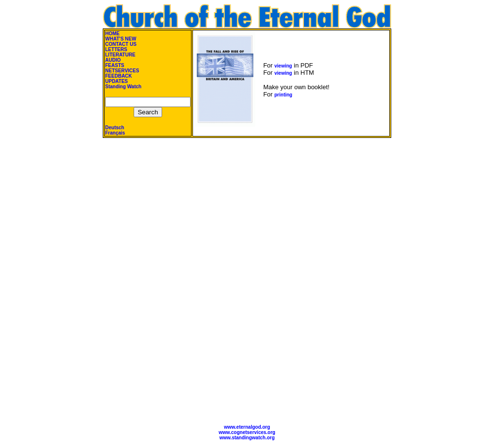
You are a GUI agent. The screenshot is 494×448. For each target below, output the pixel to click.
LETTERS (116, 49)
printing (283, 95)
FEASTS (115, 65)
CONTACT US (121, 44)
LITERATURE (120, 55)
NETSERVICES (122, 71)
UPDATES (117, 81)
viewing (283, 66)
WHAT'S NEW (121, 39)
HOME (112, 34)
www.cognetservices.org (247, 432)
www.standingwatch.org (247, 438)
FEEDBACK (119, 76)
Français (115, 133)
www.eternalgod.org (247, 427)
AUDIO (113, 60)
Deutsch (115, 128)
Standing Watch (123, 87)
